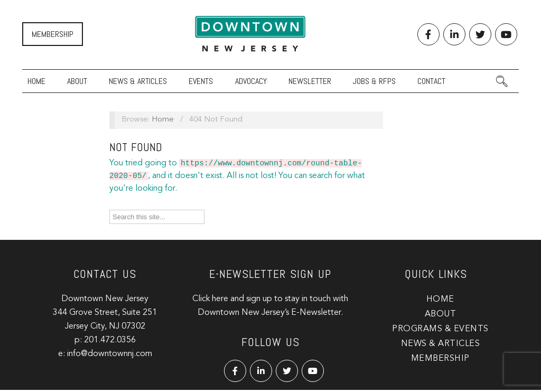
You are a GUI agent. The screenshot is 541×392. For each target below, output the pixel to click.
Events (201, 81)
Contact (431, 81)
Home (36, 81)
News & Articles (138, 81)
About (77, 81)
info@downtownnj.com (110, 356)
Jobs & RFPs (374, 81)
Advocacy (251, 81)
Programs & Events (440, 331)
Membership (53, 34)
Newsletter (310, 81)
